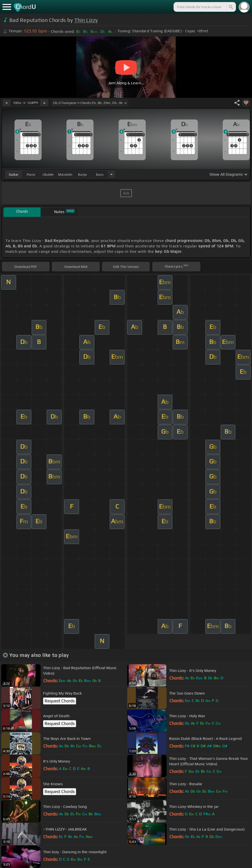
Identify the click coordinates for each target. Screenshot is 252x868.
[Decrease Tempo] (7, 103)
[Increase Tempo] (44, 103)
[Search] (231, 7)
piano (31, 174)
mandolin (65, 174)
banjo (82, 174)
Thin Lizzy (86, 20)
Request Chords (60, 701)
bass (100, 174)
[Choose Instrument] (111, 174)
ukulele (48, 174)
